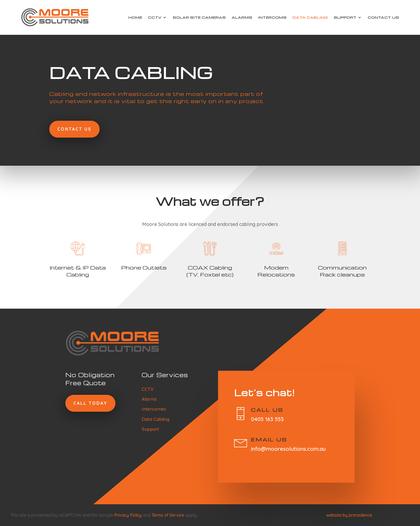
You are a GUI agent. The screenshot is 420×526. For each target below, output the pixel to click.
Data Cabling (310, 17)
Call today (90, 403)
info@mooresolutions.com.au (288, 449)
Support (345, 17)
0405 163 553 (267, 419)
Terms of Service (168, 515)
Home (135, 17)
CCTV (155, 17)
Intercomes (154, 409)
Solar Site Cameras (199, 17)
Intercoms (272, 17)
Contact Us (383, 17)
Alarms (242, 17)
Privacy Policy (128, 515)
